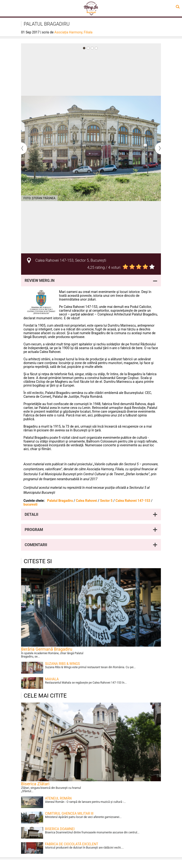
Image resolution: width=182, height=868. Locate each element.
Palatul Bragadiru (60, 501)
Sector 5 (106, 501)
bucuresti (30, 504)
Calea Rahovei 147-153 (133, 501)
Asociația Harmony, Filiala (73, 32)
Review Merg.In (40, 281)
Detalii (31, 514)
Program (34, 530)
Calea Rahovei (86, 501)
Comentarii (36, 545)
